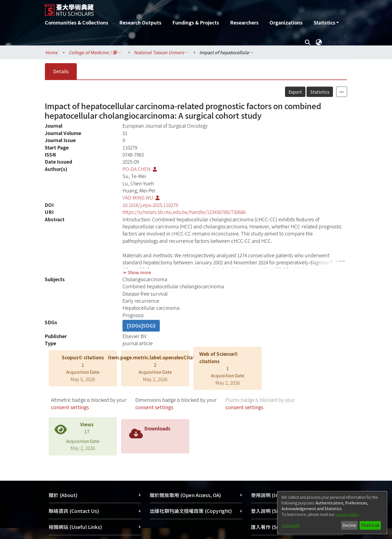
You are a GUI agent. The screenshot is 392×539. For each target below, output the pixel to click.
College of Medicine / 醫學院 (96, 52)
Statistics (320, 92)
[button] (137, 272)
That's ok (370, 525)
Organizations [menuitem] (286, 22)
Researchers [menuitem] (244, 22)
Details (61, 71)
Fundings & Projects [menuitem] (196, 22)
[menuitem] (326, 23)
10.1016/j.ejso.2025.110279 (150, 205)
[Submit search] (307, 42)
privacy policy (347, 514)
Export (295, 92)
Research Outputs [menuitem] (140, 22)
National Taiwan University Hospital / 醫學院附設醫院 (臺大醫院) (161, 52)
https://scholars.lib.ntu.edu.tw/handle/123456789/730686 (184, 212)
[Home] (167, 8)
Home (51, 52)
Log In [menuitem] (336, 42)
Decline (349, 525)
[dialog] (332, 513)
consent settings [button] (70, 407)
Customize (291, 525)
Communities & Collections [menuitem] (77, 22)
